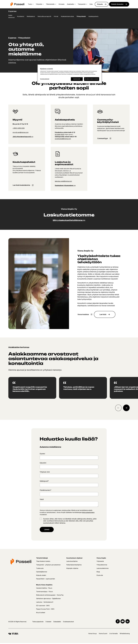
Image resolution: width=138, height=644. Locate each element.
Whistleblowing (125, 635)
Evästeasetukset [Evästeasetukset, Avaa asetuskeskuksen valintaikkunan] (45, 79)
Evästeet (48, 623)
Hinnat (56, 16)
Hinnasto (61, 4)
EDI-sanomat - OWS (43, 606)
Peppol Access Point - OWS (45, 610)
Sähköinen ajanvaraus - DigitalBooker (48, 599)
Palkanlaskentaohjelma (74, 566)
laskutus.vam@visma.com (63, 181)
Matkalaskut (31, 16)
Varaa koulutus (83, 314)
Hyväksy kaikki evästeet (92, 79)
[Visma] (13, 635)
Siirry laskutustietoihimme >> (69, 220)
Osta (91, 4)
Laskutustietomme (103, 569)
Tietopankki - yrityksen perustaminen (48, 566)
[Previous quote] (118, 408)
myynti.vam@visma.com (21, 132)
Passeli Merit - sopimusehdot (46, 580)
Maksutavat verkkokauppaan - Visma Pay (50, 596)
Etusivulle (100, 576)
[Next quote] (126, 408)
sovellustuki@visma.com (63, 139)
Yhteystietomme (102, 566)
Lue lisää (104, 314)
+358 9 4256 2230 (19, 128)
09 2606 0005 (59, 135)
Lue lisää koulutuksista (22, 185)
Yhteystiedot (81, 16)
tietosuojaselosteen (88, 513)
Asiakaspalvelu (93, 16)
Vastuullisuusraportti (44, 16)
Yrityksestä (100, 562)
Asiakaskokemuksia (67, 16)
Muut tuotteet (41, 613)
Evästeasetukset (68, 623)
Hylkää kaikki (77, 79)
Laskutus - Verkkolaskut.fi (45, 603)
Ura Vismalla (113, 635)
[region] (69, 388)
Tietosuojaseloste (38, 623)
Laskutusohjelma (72, 562)
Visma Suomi (103, 635)
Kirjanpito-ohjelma (72, 569)
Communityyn (103, 138)
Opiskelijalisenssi (42, 573)
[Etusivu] (17, 4)
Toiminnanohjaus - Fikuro (44, 592)
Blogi (98, 573)
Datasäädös (57, 623)
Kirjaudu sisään (41, 576)
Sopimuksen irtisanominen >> (65, 185)
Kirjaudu (100, 4)
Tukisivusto (40, 569)
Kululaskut (21, 16)
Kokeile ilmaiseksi (117, 4)
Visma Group (92, 635)
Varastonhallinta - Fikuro (44, 589)
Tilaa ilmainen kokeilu (43, 562)
